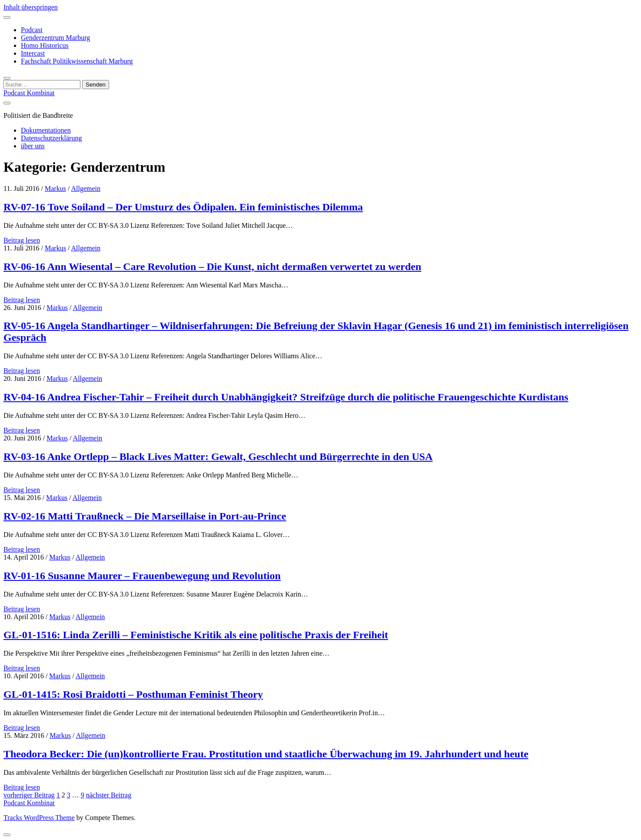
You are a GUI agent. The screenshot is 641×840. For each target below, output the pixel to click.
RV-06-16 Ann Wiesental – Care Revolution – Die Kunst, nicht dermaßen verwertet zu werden (212, 267)
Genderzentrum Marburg (55, 38)
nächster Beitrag (109, 795)
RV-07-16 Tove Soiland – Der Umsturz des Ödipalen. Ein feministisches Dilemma (183, 207)
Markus (55, 188)
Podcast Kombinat (29, 93)
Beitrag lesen (22, 240)
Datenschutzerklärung (51, 138)
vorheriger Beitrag (29, 795)
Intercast (33, 53)
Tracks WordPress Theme (39, 818)
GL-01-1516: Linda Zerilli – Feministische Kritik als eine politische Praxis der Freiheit (196, 635)
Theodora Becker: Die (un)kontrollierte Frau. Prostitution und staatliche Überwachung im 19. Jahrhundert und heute (266, 754)
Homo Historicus (45, 45)
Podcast (32, 30)
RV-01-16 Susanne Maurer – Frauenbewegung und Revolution (142, 576)
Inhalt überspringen (31, 7)
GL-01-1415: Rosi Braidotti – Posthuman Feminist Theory (133, 694)
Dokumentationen (46, 130)
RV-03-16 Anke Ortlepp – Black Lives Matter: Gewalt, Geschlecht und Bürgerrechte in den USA (218, 457)
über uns (33, 146)
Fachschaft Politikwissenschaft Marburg (77, 61)
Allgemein (86, 188)
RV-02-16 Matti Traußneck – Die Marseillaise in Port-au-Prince (145, 516)
